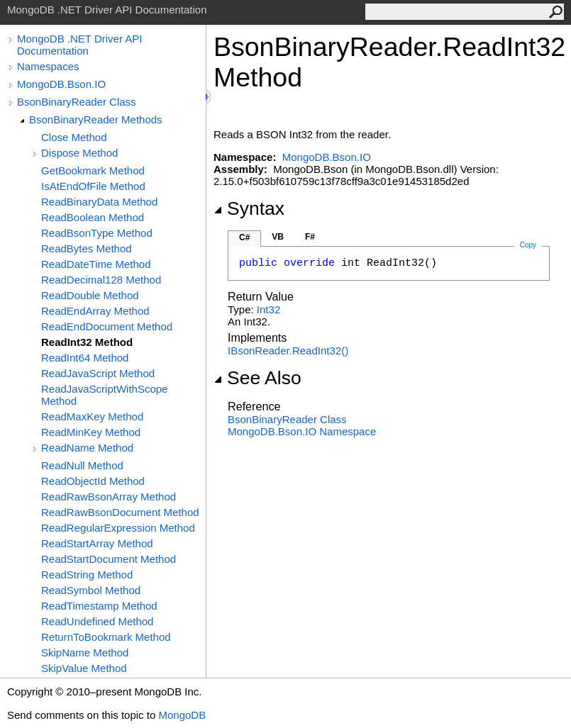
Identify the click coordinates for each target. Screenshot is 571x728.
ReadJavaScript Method (98, 373)
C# (244, 237)
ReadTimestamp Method (99, 606)
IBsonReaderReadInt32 (288, 351)
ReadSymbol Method (91, 590)
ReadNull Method (82, 465)
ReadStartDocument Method (109, 559)
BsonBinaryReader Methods (96, 119)
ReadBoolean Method (93, 217)
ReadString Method (87, 575)
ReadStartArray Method (97, 543)
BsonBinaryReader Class (77, 102)
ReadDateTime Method (96, 264)
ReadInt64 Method (85, 358)
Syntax (249, 208)
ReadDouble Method (90, 295)
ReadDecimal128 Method (101, 280)
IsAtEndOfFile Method (93, 186)
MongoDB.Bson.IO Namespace (302, 431)
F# (310, 237)
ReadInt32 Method (87, 342)
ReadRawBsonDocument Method (120, 512)
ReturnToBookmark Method (106, 637)
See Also (257, 378)
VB (278, 237)
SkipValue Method (84, 668)
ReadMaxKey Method (92, 416)
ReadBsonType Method (97, 233)
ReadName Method (87, 448)
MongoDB (182, 715)
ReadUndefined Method (97, 621)
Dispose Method (79, 153)
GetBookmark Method (93, 170)
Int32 (268, 309)
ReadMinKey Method (91, 432)
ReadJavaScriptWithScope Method (104, 395)
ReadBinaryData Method (99, 202)
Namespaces (48, 66)
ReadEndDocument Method (107, 326)
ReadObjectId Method (93, 481)
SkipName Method (85, 653)
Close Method (74, 137)
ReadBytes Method (87, 248)
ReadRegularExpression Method (118, 528)
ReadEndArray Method (95, 311)
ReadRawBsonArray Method (109, 497)
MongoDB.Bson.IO (61, 84)
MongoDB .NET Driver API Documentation (79, 45)
